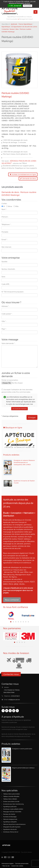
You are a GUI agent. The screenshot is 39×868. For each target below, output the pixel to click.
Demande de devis (28, 179)
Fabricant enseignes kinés (10, 819)
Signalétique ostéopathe (10, 822)
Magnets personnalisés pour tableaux (23, 768)
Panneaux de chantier (9, 814)
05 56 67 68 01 (15, 696)
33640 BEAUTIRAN (9, 692)
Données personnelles (22, 863)
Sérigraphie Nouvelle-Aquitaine (12, 827)
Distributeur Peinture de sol (11, 832)
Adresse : (5, 306)
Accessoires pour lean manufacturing (13, 804)
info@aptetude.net (14, 700)
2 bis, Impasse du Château (12, 690)
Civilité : (4, 203)
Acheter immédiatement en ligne (23, 174)
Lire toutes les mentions (19, 409)
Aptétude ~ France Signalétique (21, 24)
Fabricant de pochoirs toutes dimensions (14, 824)
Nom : (4, 209)
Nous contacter (12, 600)
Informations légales (8, 863)
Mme (9, 206)
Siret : (4, 277)
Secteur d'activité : (9, 269)
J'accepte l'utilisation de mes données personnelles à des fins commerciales (17, 391)
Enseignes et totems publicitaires (22, 749)
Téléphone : (6, 224)
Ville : (4, 321)
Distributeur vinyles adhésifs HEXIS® (13, 809)
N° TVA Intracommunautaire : (13, 292)
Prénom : (5, 217)
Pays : (4, 329)
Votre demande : (8, 343)
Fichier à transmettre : (10, 380)
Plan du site (6, 866)
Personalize (28, 6)
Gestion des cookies (17, 866)
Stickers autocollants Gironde (11, 801)
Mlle (16, 206)
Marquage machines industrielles (12, 812)
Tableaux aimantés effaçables (11, 796)
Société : (5, 262)
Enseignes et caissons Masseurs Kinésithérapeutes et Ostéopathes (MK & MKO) (24, 462)
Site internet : (7, 247)
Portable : (5, 232)
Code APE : (6, 284)
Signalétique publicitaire (10, 807)
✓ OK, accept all (15, 6)
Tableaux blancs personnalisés (11, 794)
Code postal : (7, 314)
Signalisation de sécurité (10, 829)
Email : (5, 239)
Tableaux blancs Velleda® (10, 799)
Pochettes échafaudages (10, 817)
